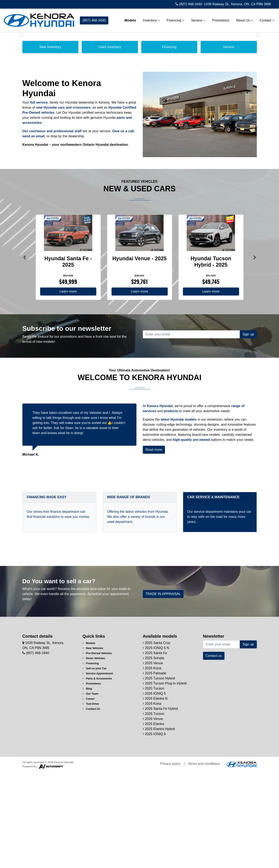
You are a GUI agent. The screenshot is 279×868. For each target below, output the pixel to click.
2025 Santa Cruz (157, 739)
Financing (173, 19)
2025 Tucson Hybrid (159, 774)
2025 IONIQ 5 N (156, 744)
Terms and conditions (204, 860)
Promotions (218, 19)
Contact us (214, 752)
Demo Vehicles (94, 754)
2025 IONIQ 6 (154, 830)
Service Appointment (98, 769)
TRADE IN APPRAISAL (163, 690)
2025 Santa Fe (155, 749)
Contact (265, 19)
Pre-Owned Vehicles (97, 749)
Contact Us (91, 805)
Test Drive (91, 800)
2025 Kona (152, 764)
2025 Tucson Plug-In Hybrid (165, 779)
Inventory (149, 19)
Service (196, 19)
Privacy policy (170, 860)
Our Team (91, 790)
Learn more (68, 387)
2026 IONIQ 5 (154, 789)
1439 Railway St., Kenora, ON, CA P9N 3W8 (237, 4)
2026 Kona (152, 800)
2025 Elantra (153, 820)
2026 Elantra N (155, 794)
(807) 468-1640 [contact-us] (94, 19)
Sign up (248, 430)
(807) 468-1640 (189, 4)
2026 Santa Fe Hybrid (160, 805)
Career (89, 795)
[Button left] (24, 353)
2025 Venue (153, 759)
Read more (154, 545)
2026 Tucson (154, 810)
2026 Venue (153, 815)
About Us (242, 19)
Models (128, 19)
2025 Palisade (155, 769)
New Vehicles (93, 744)
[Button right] (255, 353)
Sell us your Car (95, 764)
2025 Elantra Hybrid (159, 825)
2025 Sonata (153, 754)
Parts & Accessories (97, 774)
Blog (87, 785)
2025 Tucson (154, 784)
